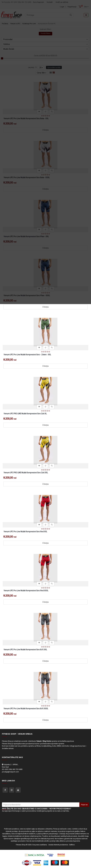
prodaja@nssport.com (10, 772)
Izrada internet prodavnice (58, 845)
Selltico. (72, 845)
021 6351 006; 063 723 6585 (12, 769)
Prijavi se (84, 805)
